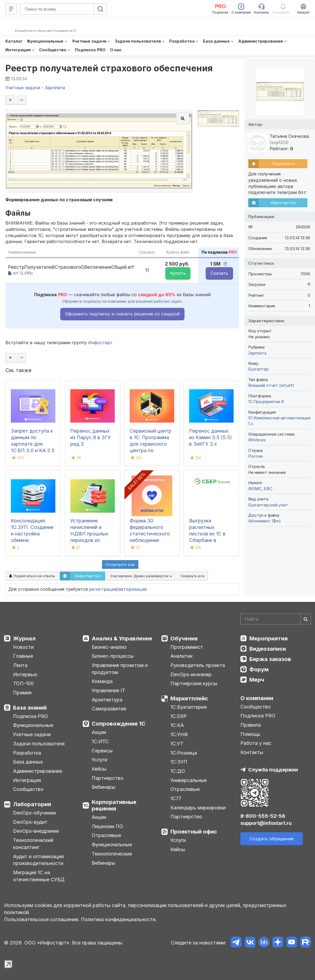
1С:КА (177, 725)
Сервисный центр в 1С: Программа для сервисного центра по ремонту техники (151, 444)
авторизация (132, 589)
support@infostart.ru (266, 823)
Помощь (250, 734)
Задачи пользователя (39, 744)
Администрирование (38, 771)
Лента (20, 665)
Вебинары (104, 787)
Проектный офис (194, 832)
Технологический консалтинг (33, 844)
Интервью (25, 674)
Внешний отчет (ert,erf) (271, 385)
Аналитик (182, 656)
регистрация (103, 589)
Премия (22, 693)
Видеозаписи (268, 649)
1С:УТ (177, 744)
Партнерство (108, 778)
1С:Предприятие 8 (266, 402)
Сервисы (102, 751)
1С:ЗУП (179, 762)
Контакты (252, 752)
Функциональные (33, 725)
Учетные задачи (32, 734)
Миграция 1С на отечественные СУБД (39, 876)
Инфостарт (100, 343)
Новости (23, 647)
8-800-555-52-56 (263, 816)
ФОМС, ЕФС (260, 489)
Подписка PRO (31, 716)
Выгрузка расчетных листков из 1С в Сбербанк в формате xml (207, 534)
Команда (102, 681)
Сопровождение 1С (119, 724)
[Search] (276, 619)
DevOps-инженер (191, 674)
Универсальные (189, 780)
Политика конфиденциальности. (119, 919)
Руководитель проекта (198, 665)
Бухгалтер (258, 369)
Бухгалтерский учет (268, 505)
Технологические (112, 854)
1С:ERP (179, 716)
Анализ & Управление (122, 639)
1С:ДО (178, 771)
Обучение (184, 639)
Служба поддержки (273, 770)
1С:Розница (184, 753)
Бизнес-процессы (113, 656)
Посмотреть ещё (120, 564)
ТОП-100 (23, 683)
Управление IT (108, 690)
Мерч (257, 680)
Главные (23, 656)
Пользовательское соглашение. (42, 919)
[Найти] (306, 619)
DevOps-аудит (30, 822)
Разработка (27, 753)
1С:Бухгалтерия (189, 707)
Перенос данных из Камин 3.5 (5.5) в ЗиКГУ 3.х (211, 437)
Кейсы (99, 769)
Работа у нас (256, 743)
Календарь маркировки (198, 808)
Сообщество (28, 789)
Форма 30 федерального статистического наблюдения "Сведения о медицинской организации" (150, 540)
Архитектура (107, 700)
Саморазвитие (109, 709)
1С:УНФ (179, 734)
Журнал (24, 639)
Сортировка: (141, 576)
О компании (257, 698)
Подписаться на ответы (32, 576)
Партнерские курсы (194, 683)
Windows (257, 440)
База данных (28, 762)
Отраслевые (106, 835)
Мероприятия (268, 639)
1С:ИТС (100, 741)
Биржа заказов (270, 659)
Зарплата (257, 353)
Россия (255, 456)
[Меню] (11, 9)
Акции (99, 732)
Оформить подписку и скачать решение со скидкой (122, 314)
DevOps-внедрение (36, 831)
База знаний (30, 708)
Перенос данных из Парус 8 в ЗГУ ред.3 (90, 437)
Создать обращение (272, 839)
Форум (259, 669)
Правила (251, 725)
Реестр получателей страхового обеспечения (109, 68)
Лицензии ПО (107, 826)
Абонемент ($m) (265, 521)
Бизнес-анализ (109, 647)
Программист (187, 647)
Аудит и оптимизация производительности (38, 860)
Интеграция (27, 780)
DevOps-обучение (34, 813)
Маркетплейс (189, 698)
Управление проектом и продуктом (120, 669)
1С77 (176, 798)
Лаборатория (32, 804)
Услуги (99, 760)
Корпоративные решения (114, 805)
